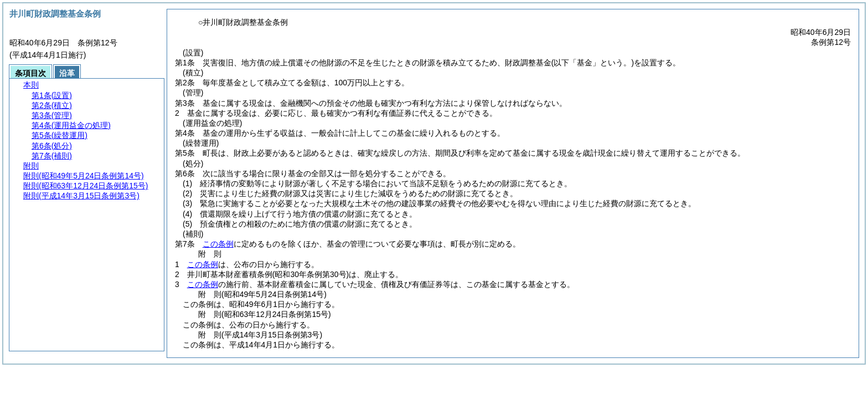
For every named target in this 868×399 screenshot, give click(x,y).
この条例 (218, 244)
